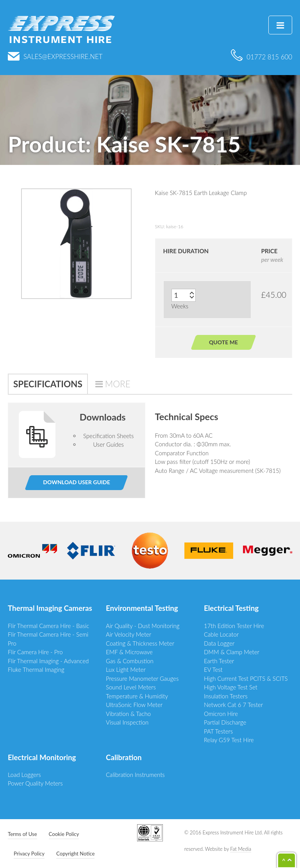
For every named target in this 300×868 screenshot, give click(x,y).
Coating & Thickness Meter (140, 643)
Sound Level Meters (131, 687)
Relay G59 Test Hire (229, 740)
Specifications (48, 384)
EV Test (213, 669)
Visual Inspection (127, 722)
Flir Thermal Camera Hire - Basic (48, 626)
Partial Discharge (225, 722)
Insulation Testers (226, 696)
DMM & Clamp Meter (232, 652)
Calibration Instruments (135, 775)
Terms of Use (22, 834)
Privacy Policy (29, 854)
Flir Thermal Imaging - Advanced (48, 661)
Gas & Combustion (130, 661)
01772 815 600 (262, 57)
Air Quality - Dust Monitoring (143, 626)
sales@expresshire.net (55, 56)
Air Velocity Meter (129, 634)
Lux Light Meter (126, 669)
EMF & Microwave (129, 652)
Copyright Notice (75, 854)
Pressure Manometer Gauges (142, 678)
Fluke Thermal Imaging (36, 669)
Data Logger (219, 643)
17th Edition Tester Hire (234, 626)
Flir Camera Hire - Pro (35, 652)
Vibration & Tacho (128, 714)
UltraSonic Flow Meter (134, 705)
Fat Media (241, 849)
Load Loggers (24, 775)
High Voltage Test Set (231, 687)
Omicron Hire (221, 714)
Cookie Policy (64, 834)
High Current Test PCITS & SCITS (246, 678)
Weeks (180, 306)
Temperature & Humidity (137, 696)
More (118, 384)
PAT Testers (218, 731)
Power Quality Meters (35, 783)
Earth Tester (219, 661)
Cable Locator (221, 634)
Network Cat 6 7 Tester (233, 705)
